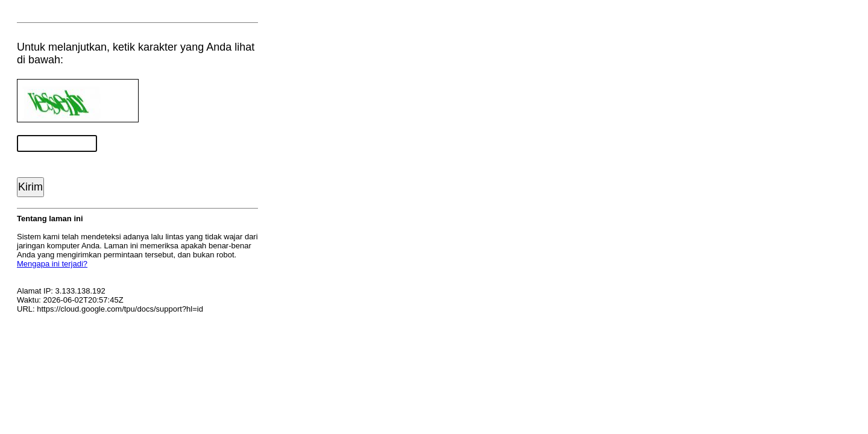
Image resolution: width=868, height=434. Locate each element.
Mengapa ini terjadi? (52, 264)
